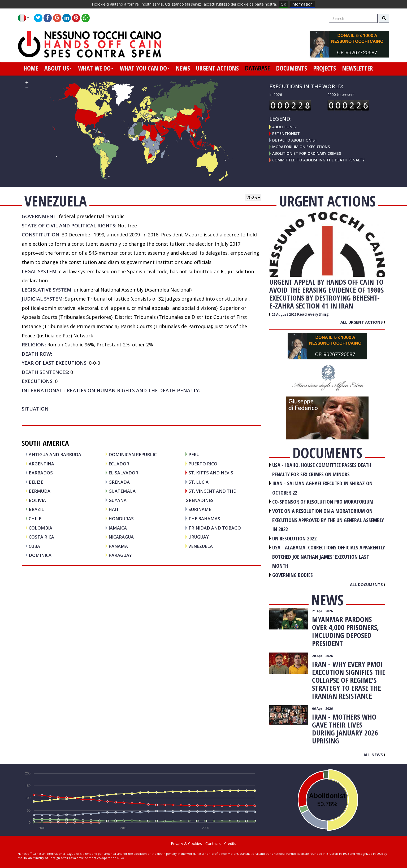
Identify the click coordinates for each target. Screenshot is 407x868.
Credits (230, 843)
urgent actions (217, 68)
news (183, 68)
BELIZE (36, 482)
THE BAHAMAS (204, 519)
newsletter (358, 68)
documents (292, 68)
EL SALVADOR (123, 473)
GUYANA (118, 500)
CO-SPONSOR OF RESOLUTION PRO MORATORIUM (323, 502)
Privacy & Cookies (186, 843)
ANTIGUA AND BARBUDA (55, 454)
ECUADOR (119, 464)
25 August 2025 (284, 314)
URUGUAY (199, 537)
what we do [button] (96, 68)
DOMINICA (40, 555)
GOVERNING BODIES (293, 575)
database (257, 68)
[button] (25, 18)
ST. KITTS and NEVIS (211, 473)
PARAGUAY (120, 555)
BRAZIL (36, 509)
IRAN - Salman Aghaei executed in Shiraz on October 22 (322, 488)
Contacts (213, 843)
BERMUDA (40, 491)
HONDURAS (121, 519)
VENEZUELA (201, 546)
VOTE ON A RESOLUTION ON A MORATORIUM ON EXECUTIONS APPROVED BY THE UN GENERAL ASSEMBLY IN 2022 (328, 520)
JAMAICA (118, 528)
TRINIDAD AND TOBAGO (215, 528)
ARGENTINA (41, 464)
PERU (194, 454)
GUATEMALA (122, 491)
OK (283, 4)
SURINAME (200, 509)
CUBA (34, 546)
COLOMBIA (40, 528)
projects (325, 68)
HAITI (114, 509)
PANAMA (118, 546)
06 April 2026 (322, 709)
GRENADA (119, 482)
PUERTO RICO (203, 464)
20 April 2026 (322, 656)
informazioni (303, 4)
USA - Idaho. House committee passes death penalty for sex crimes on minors (322, 470)
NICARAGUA (121, 537)
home (31, 68)
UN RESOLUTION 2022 (294, 538)
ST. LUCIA (198, 482)
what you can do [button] (145, 68)
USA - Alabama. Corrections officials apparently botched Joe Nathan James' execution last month (329, 557)
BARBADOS (41, 473)
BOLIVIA (37, 500)
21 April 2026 (322, 611)
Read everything (313, 314)
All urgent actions (363, 322)
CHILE (35, 519)
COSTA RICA (41, 537)
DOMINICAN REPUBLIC (133, 454)
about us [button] (58, 68)
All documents (368, 584)
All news (374, 755)
